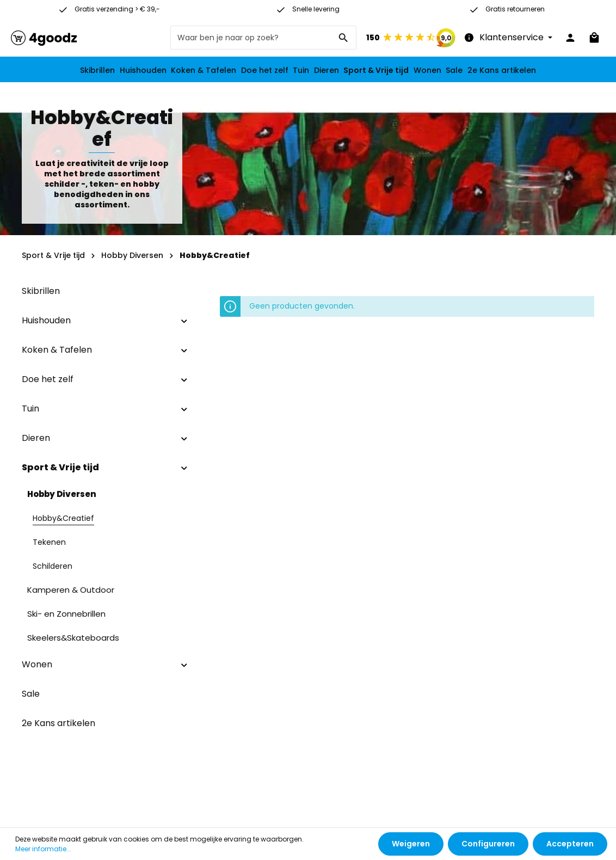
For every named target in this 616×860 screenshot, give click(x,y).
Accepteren (570, 844)
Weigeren (411, 844)
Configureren (488, 844)
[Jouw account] (570, 38)
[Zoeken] (344, 38)
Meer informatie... (43, 849)
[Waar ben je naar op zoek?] (251, 38)
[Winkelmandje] (594, 38)
